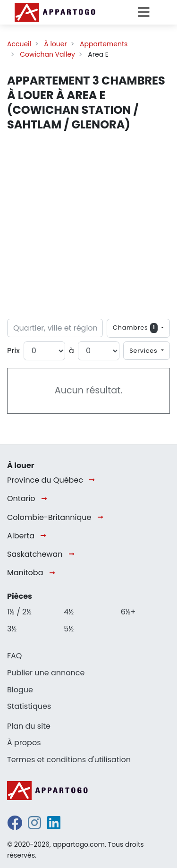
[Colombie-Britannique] (102, 518)
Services (144, 351)
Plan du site (29, 726)
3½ (12, 629)
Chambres (136, 328)
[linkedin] (54, 826)
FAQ (14, 656)
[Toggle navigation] (147, 12)
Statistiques (29, 706)
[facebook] (15, 826)
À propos (24, 743)
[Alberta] (45, 536)
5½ (69, 629)
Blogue (20, 690)
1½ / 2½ (19, 612)
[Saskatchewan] (73, 555)
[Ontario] (46, 499)
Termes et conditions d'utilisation (69, 760)
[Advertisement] (88, 226)
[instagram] (34, 826)
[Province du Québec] (94, 481)
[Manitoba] (54, 573)
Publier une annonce (46, 673)
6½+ (128, 612)
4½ (69, 612)
